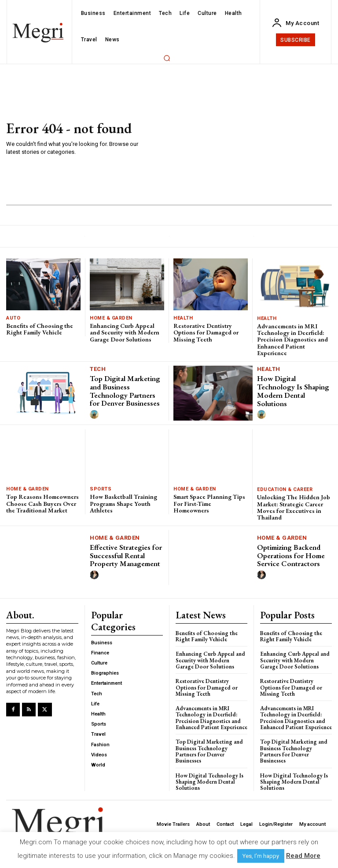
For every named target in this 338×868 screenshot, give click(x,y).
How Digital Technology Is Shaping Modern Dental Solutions (293, 391)
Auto (13, 318)
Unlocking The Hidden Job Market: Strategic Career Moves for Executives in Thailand (294, 507)
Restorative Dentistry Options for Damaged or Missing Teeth (206, 332)
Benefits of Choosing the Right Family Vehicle (40, 329)
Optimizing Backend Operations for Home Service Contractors (291, 555)
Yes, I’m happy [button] (261, 856)
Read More (303, 856)
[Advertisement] (237, 139)
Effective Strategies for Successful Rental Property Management (126, 555)
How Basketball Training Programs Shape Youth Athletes (123, 503)
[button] (167, 58)
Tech (98, 369)
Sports (101, 489)
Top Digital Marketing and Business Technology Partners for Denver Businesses (125, 391)
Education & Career (285, 489)
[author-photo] (96, 415)
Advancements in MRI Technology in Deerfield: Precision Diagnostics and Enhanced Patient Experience (292, 340)
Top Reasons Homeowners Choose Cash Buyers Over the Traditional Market (42, 503)
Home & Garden (111, 318)
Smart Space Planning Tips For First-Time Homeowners (209, 503)
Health (183, 318)
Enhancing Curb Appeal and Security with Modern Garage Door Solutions (125, 332)
